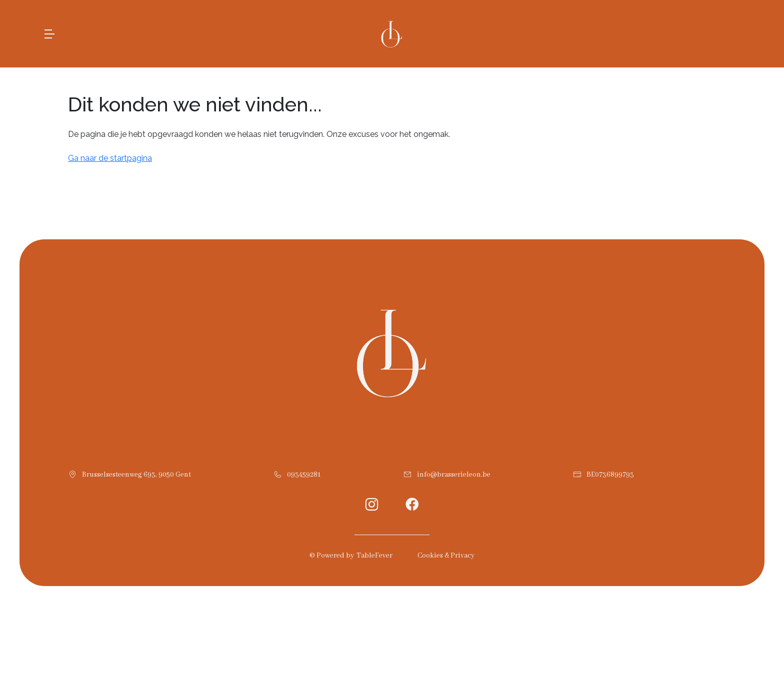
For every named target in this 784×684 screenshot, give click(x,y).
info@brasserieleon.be (454, 475)
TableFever (374, 556)
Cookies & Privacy (446, 556)
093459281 (304, 475)
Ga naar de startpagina (110, 158)
